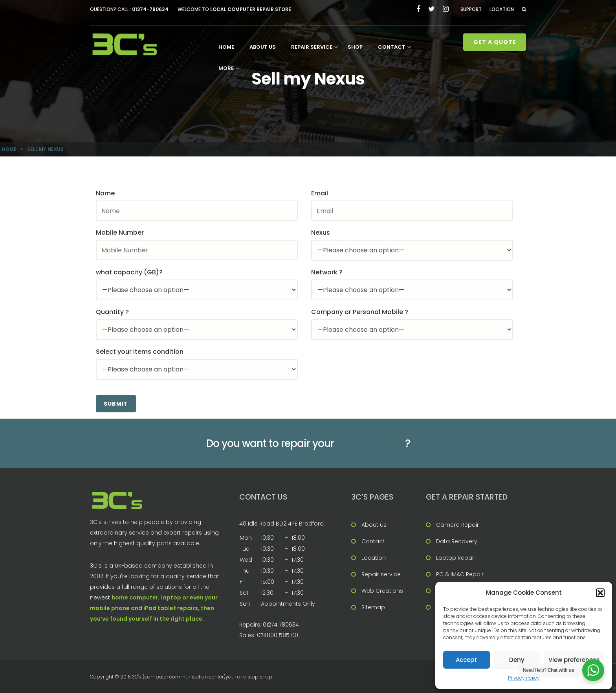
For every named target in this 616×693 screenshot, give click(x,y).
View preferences (574, 660)
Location (502, 9)
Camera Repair (457, 525)
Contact (392, 47)
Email (320, 193)
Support (471, 9)
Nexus (321, 233)
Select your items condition (140, 352)
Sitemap (373, 607)
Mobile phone (369, 443)
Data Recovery (457, 541)
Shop (355, 47)
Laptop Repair (456, 558)
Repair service (312, 47)
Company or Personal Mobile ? (360, 312)
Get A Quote (495, 42)
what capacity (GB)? (129, 272)
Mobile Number (120, 233)
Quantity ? (112, 312)
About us (263, 47)
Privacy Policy (524, 678)
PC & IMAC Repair (460, 574)
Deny (517, 660)
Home (226, 47)
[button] (600, 593)
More (226, 68)
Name (105, 193)
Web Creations (382, 591)
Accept (466, 660)
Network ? (327, 272)
